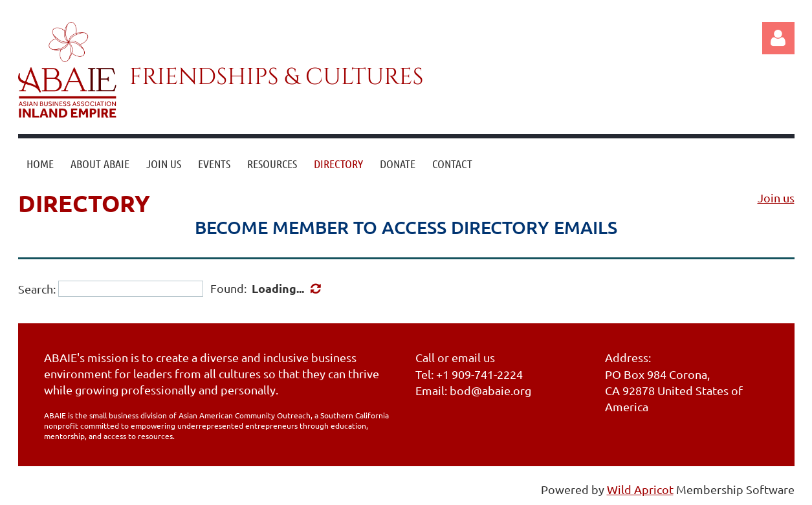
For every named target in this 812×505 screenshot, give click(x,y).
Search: (37, 289)
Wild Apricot (640, 489)
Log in (778, 38)
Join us (776, 198)
